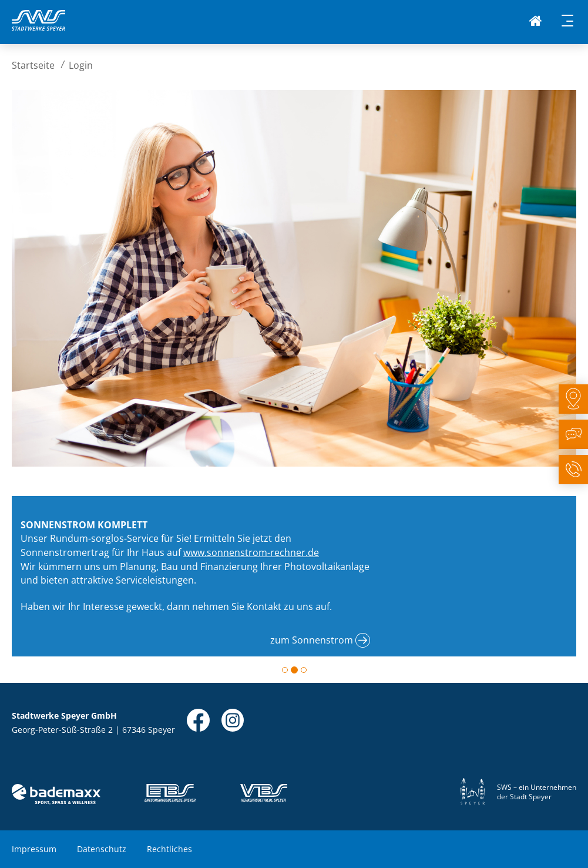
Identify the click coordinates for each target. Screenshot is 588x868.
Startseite (33, 65)
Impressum (34, 849)
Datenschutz (102, 849)
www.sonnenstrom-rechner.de (251, 552)
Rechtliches (169, 849)
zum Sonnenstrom (312, 640)
